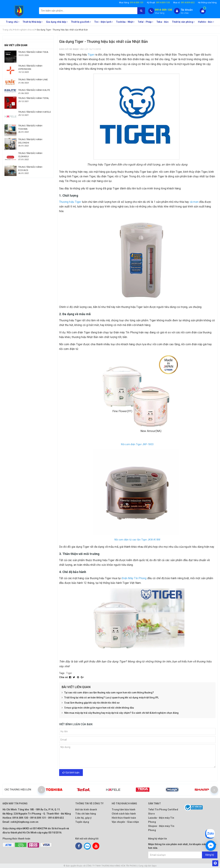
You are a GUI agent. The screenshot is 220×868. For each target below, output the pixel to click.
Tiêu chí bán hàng (86, 814)
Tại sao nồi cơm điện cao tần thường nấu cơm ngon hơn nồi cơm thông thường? (108, 693)
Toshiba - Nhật (125, 22)
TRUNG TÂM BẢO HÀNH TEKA (33, 52)
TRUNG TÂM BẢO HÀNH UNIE (33, 80)
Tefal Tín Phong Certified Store (163, 812)
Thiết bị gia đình (81, 22)
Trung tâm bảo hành (124, 810)
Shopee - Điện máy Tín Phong (161, 828)
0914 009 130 (164, 10)
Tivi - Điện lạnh (104, 22)
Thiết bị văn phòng (183, 22)
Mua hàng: (131, 3)
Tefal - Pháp (145, 22)
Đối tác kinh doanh (86, 810)
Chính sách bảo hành (124, 814)
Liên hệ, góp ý (83, 818)
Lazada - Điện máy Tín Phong (161, 820)
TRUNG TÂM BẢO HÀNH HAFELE (35, 112)
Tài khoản (187, 10)
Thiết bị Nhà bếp (33, 22)
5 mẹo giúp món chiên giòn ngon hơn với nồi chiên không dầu (98, 708)
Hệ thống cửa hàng (207, 3)
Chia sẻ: (64, 677)
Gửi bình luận (71, 773)
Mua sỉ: (184, 3)
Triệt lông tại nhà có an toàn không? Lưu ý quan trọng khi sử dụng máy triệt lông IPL (110, 698)
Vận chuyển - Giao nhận (125, 822)
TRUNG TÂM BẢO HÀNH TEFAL (34, 98)
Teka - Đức (163, 22)
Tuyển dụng (82, 822)
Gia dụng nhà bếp (57, 22)
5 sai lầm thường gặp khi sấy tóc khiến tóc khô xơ (91, 703)
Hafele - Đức (206, 22)
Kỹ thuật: (158, 3)
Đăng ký (210, 855)
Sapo (154, 866)
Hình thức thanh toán (124, 818)
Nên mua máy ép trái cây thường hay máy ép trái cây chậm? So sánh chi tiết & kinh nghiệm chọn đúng (120, 713)
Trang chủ (13, 22)
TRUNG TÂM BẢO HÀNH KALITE (34, 90)
